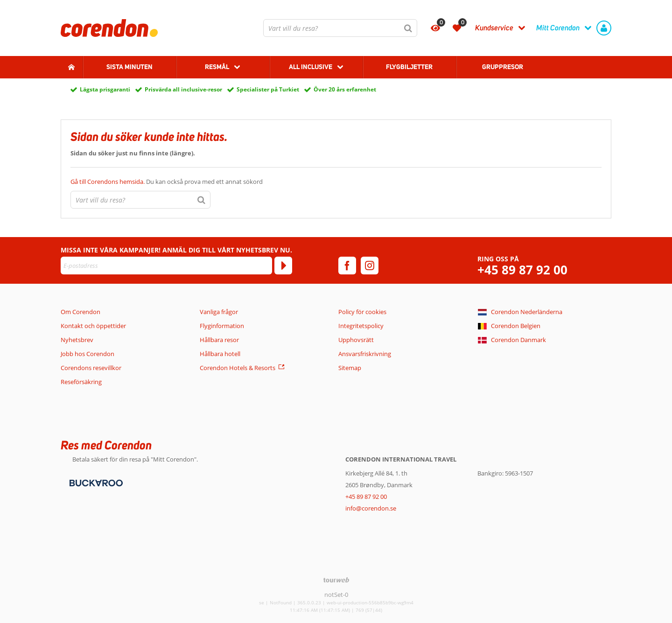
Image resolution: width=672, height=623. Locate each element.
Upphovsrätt (356, 340)
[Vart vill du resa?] (340, 28)
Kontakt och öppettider (93, 326)
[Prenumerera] (283, 266)
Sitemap (350, 368)
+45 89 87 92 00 (522, 270)
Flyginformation (222, 326)
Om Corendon (80, 312)
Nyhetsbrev (77, 340)
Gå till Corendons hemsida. (108, 182)
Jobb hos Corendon (87, 354)
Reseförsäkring (81, 382)
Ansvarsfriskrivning (365, 354)
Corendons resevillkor (91, 368)
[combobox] (340, 28)
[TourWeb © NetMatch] (336, 580)
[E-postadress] (166, 266)
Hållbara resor (219, 340)
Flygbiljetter (409, 67)
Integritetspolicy (361, 326)
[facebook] (347, 266)
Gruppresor (503, 67)
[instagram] (370, 266)
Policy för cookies (362, 312)
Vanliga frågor (219, 312)
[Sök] (408, 28)
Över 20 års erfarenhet (345, 89)
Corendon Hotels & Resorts (238, 368)
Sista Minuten (129, 67)
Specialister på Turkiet (268, 89)
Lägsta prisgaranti (105, 89)
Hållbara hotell (220, 354)
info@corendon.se (371, 508)
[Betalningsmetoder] (95, 483)
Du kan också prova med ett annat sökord (167, 182)
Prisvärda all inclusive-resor (183, 89)
